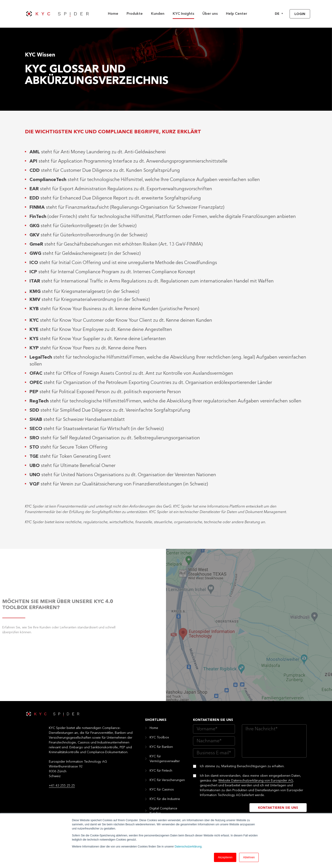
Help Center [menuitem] (237, 14)
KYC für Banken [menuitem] (161, 747)
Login (300, 14)
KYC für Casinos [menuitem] (162, 790)
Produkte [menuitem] (135, 14)
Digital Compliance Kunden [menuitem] (163, 811)
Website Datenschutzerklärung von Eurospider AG (256, 781)
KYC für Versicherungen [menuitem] (167, 780)
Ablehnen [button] (249, 857)
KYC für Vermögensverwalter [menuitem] (165, 759)
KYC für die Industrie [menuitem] (165, 799)
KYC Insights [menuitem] (183, 14)
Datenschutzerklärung (188, 847)
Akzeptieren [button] (225, 857)
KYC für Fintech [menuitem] (161, 771)
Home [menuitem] (113, 14)
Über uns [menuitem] (210, 14)
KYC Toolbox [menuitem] (159, 737)
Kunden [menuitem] (158, 14)
